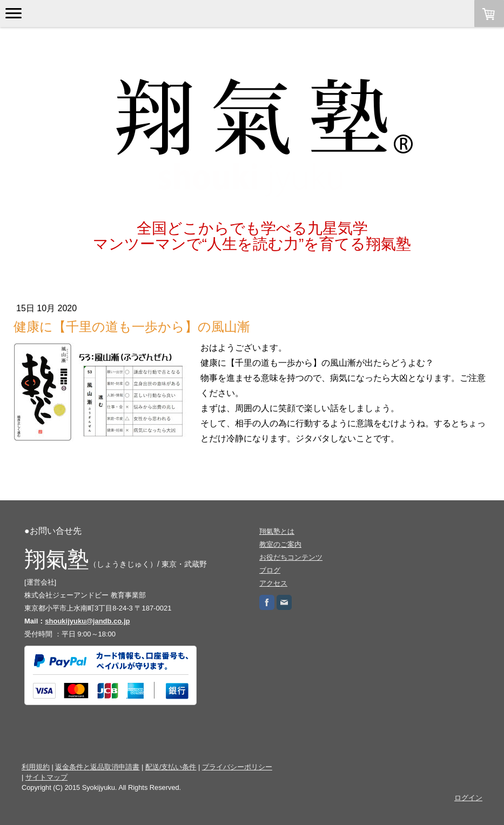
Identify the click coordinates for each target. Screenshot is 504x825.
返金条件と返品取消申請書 (97, 767)
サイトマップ (46, 777)
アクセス (273, 583)
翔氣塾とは (277, 531)
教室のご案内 (280, 544)
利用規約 (36, 767)
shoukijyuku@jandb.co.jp (87, 621)
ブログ (270, 570)
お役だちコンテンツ (291, 557)
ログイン (468, 798)
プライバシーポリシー (237, 767)
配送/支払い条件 (171, 767)
